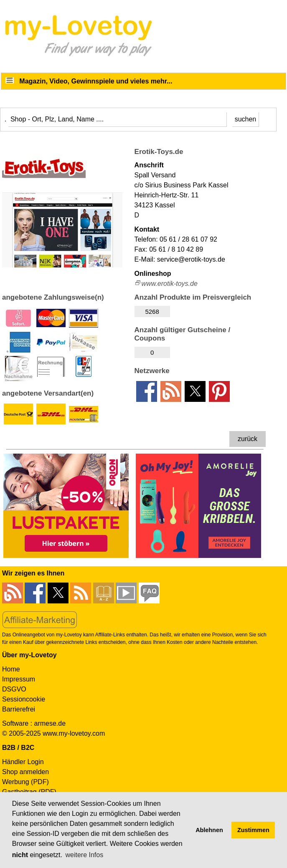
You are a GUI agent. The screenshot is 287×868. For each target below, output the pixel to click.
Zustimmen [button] (253, 830)
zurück (248, 439)
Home (11, 669)
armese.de (50, 723)
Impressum (19, 679)
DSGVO (14, 689)
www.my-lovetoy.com (74, 733)
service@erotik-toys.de (191, 259)
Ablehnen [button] (209, 830)
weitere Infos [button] (84, 855)
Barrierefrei (19, 709)
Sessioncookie (24, 699)
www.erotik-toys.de (170, 284)
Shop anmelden (25, 772)
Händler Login (23, 762)
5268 (152, 312)
